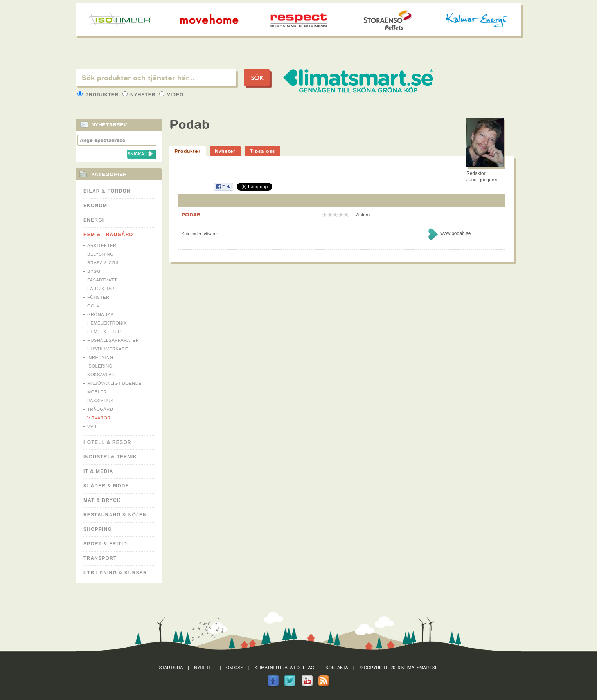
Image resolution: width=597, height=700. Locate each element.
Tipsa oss (262, 151)
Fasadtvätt (102, 280)
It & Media (98, 471)
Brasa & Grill (105, 263)
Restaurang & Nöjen (115, 515)
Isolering (100, 366)
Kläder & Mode (106, 486)
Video (172, 95)
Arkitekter (102, 245)
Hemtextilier (104, 332)
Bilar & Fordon (107, 191)
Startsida (171, 668)
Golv (94, 306)
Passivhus (100, 401)
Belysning (100, 254)
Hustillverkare (108, 349)
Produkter (99, 95)
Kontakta (337, 668)
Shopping (98, 529)
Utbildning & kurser (115, 573)
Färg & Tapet (104, 289)
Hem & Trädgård (108, 235)
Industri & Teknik (110, 457)
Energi (94, 220)
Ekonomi (96, 206)
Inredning (100, 357)
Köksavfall (102, 375)
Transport (100, 558)
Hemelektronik (107, 323)
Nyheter (140, 95)
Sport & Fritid (105, 544)
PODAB (191, 215)
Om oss (235, 668)
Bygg (94, 271)
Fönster (98, 297)
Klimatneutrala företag (284, 668)
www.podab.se (455, 233)
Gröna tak (101, 314)
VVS (92, 426)
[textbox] (156, 78)
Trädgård (100, 409)
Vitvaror (99, 418)
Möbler (97, 392)
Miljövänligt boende (114, 383)
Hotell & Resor (107, 442)
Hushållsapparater (113, 340)
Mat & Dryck (102, 500)
